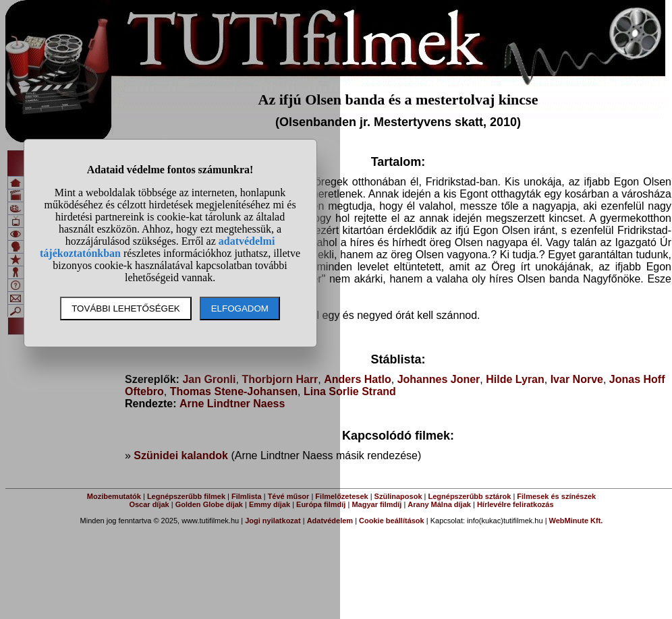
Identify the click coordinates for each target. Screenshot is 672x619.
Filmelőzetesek (341, 496)
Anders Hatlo (358, 379)
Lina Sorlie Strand (350, 391)
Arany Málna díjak (439, 504)
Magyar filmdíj (376, 504)
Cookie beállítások (392, 521)
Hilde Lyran (515, 379)
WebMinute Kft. (576, 521)
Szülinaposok (398, 496)
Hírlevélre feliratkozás (515, 504)
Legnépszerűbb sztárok (470, 496)
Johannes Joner (439, 379)
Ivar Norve (577, 379)
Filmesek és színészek (556, 496)
